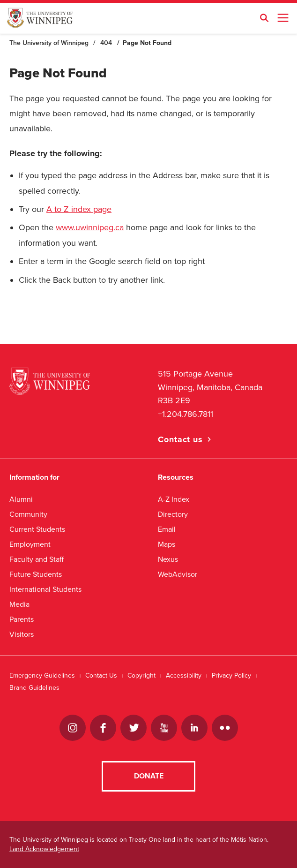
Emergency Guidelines (42, 676)
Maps (167, 544)
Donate (149, 776)
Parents (22, 619)
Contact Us (101, 676)
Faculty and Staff (37, 559)
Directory (173, 514)
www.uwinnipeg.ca (90, 227)
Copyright (141, 676)
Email (167, 529)
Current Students (37, 529)
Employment (30, 544)
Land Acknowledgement (44, 849)
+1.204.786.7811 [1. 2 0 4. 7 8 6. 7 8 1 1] (186, 414)
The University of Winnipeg (49, 43)
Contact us (180, 439)
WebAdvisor (178, 574)
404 (106, 43)
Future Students (36, 574)
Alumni (21, 499)
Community (28, 514)
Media (19, 604)
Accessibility (184, 676)
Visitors (22, 634)
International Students (45, 589)
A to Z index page (79, 209)
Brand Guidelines (34, 688)
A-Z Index (174, 499)
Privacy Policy (231, 676)
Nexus (168, 559)
